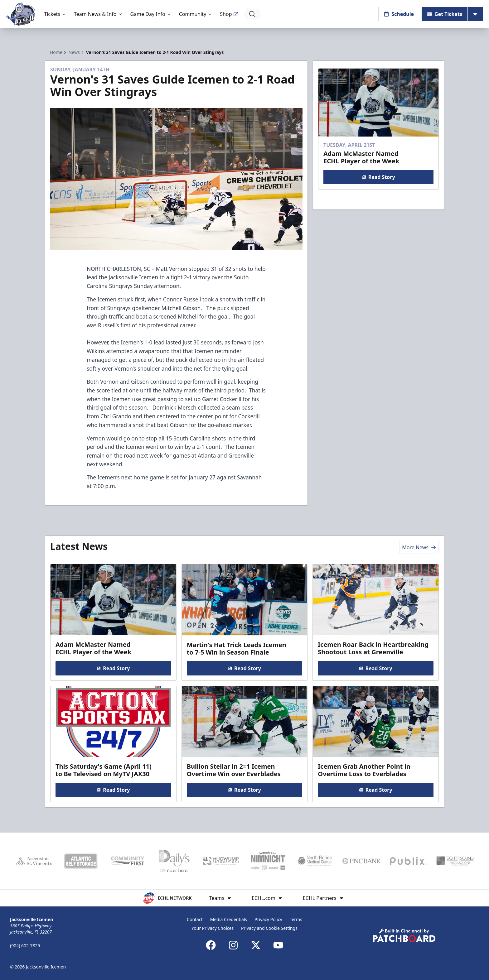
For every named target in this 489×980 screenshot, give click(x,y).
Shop (229, 14)
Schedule (399, 14)
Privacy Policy (268, 919)
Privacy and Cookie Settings (269, 928)
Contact (195, 919)
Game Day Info (151, 14)
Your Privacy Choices (213, 928)
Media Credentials (229, 919)
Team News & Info (98, 14)
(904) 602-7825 (25, 946)
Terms (296, 919)
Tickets (55, 14)
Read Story (378, 177)
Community (196, 14)
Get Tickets (445, 14)
